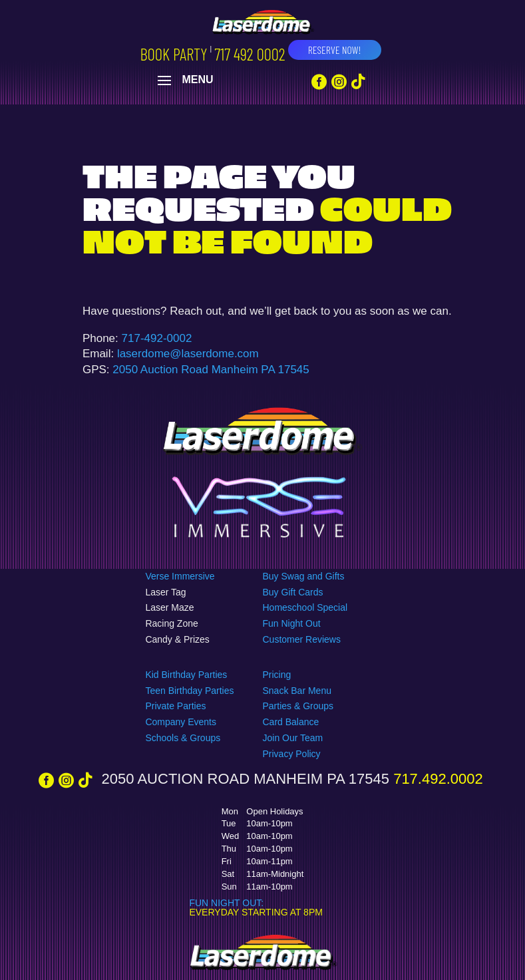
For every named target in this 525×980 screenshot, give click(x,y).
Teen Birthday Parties (189, 691)
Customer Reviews (301, 639)
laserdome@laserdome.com (188, 354)
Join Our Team (292, 738)
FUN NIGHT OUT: (226, 903)
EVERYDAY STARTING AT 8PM (256, 912)
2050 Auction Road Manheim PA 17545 (211, 370)
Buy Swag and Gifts (303, 576)
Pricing (276, 675)
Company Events (181, 722)
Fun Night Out (291, 623)
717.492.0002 (436, 779)
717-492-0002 (157, 338)
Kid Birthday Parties (186, 675)
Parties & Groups (298, 706)
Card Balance (290, 722)
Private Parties (175, 706)
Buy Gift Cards (292, 592)
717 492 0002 (250, 54)
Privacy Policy (291, 754)
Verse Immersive (180, 576)
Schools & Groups (183, 738)
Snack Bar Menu (297, 691)
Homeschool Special (305, 607)
